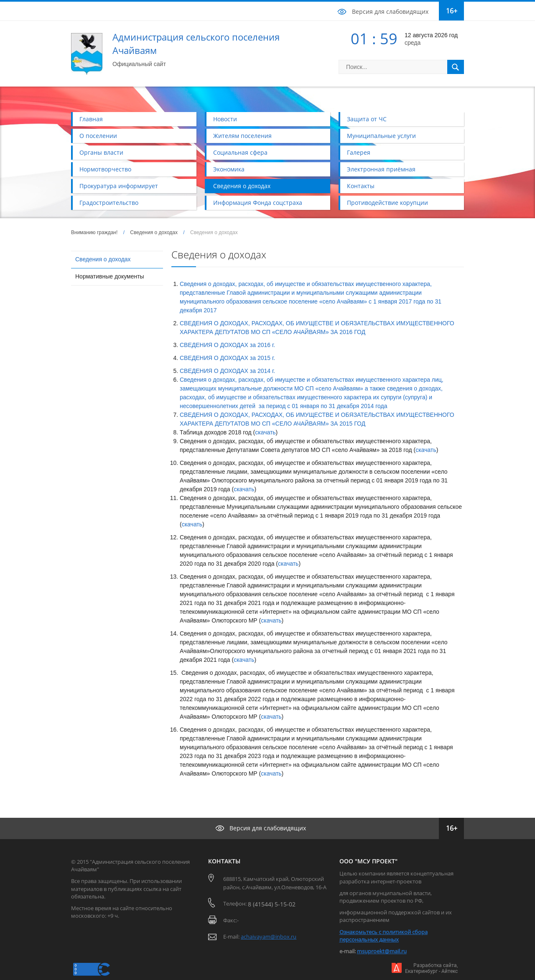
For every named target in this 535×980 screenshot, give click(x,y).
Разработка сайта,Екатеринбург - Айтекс (431, 968)
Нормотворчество (105, 169)
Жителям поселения (242, 136)
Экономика (229, 169)
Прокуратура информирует (119, 186)
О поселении (98, 136)
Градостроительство (109, 203)
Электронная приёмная (381, 169)
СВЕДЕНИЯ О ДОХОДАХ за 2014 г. (227, 371)
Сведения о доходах (242, 186)
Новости (225, 119)
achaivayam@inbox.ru (269, 937)
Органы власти (101, 152)
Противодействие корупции (387, 203)
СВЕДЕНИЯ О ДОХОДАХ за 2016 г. (227, 345)
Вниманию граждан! (94, 232)
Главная (91, 119)
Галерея (359, 152)
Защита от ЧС (367, 119)
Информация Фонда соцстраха (258, 203)
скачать (265, 432)
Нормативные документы (110, 276)
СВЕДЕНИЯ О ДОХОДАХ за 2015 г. (227, 358)
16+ (452, 11)
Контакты (361, 186)
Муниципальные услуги (381, 136)
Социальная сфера (240, 152)
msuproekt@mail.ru (382, 951)
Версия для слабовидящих (390, 11)
